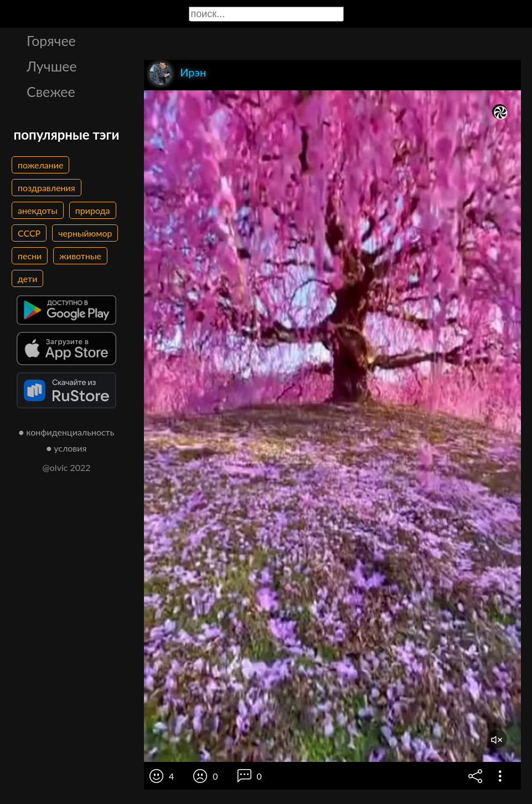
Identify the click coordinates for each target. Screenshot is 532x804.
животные (80, 256)
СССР (29, 233)
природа (93, 210)
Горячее (51, 40)
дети (27, 278)
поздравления (47, 188)
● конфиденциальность (67, 432)
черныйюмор (85, 233)
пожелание (40, 165)
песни (30, 256)
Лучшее (52, 66)
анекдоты (38, 210)
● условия (67, 448)
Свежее (51, 91)
